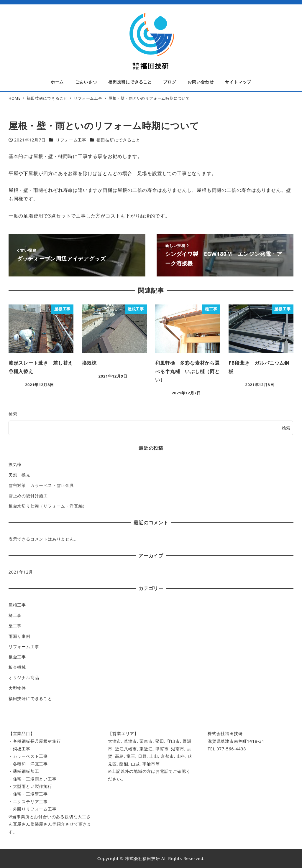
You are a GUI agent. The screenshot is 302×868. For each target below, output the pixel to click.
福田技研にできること (118, 140)
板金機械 (17, 667)
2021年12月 (21, 572)
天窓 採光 (19, 475)
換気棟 (15, 464)
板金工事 (17, 657)
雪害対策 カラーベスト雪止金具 (41, 485)
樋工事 (15, 615)
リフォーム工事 (71, 140)
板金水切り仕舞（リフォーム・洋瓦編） (48, 506)
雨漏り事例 (19, 636)
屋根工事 (17, 605)
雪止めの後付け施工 (28, 496)
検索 (13, 414)
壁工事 (15, 626)
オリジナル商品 (24, 677)
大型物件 (17, 688)
